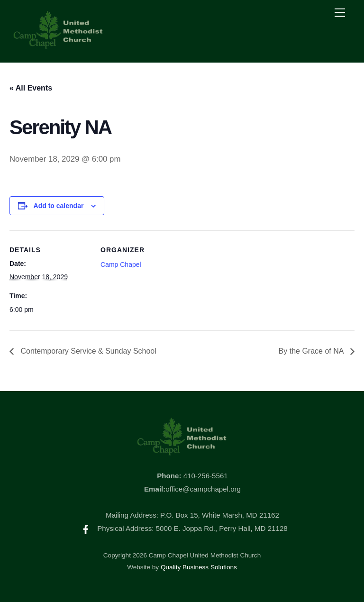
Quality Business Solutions (199, 567)
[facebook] (86, 528)
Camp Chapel (121, 265)
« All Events (31, 88)
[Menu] (340, 13)
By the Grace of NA (312, 351)
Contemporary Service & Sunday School (87, 351)
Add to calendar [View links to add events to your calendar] (59, 206)
